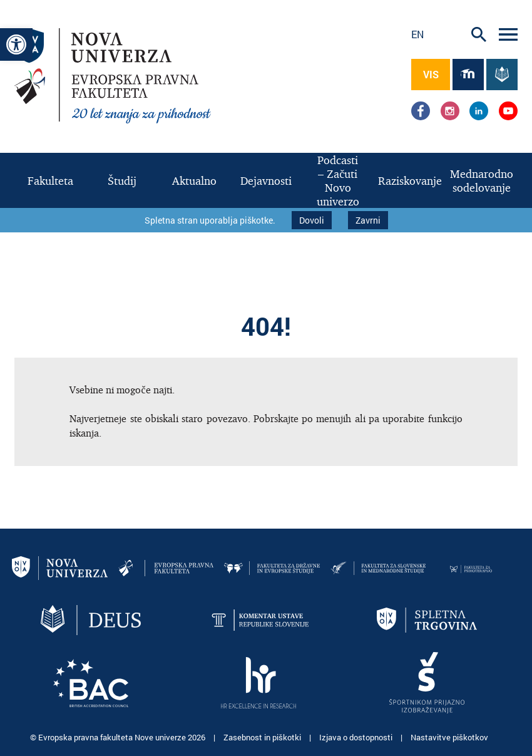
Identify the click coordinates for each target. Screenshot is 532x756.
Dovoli (312, 220)
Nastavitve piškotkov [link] (449, 737)
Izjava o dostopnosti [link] (357, 737)
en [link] (417, 34)
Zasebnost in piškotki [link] (263, 737)
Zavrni (368, 220)
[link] (16, 44)
